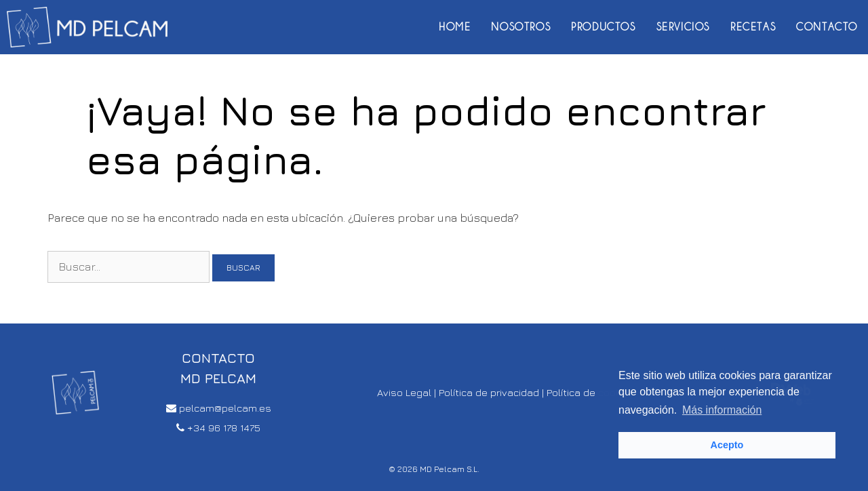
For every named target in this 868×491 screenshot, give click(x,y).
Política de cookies (591, 392)
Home (455, 27)
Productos (603, 27)
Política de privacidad (489, 392)
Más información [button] (722, 410)
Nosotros (521, 27)
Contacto (827, 27)
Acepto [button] (727, 445)
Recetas (753, 27)
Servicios (683, 27)
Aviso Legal (404, 392)
